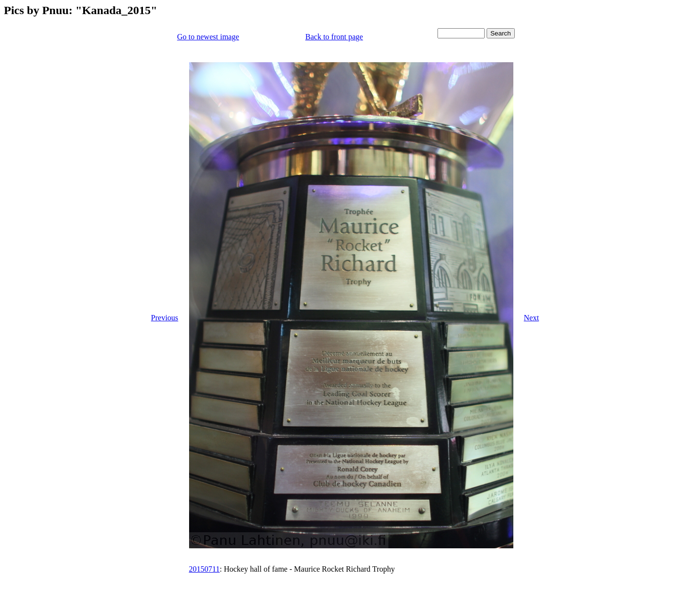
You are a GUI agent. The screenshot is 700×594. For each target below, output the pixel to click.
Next (532, 318)
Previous (165, 318)
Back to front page (334, 37)
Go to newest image (208, 37)
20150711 (204, 569)
